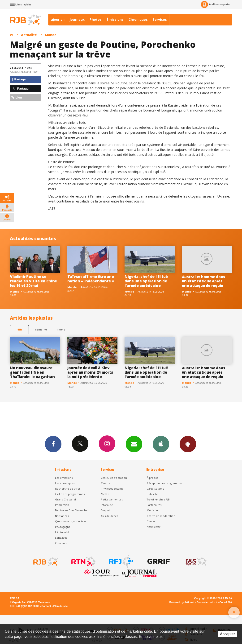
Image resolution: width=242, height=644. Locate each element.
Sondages (61, 538)
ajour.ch (58, 19)
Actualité (29, 35)
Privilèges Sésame (112, 489)
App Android (188, 444)
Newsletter (154, 527)
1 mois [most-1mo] (61, 329)
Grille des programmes (70, 494)
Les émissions (64, 478)
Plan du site (60, 606)
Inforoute (107, 505)
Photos (96, 19)
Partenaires (154, 505)
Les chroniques (65, 483)
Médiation (153, 510)
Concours (61, 543)
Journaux (77, 19)
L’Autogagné (63, 527)
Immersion (62, 505)
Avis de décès (109, 516)
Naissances (62, 516)
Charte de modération (161, 516)
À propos (152, 478)
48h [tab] (19, 329)
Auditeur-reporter (216, 4)
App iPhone (161, 444)
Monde (51, 35)
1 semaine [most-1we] (40, 329)
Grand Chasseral (65, 499)
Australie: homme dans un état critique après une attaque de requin (204, 281)
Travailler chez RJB (158, 499)
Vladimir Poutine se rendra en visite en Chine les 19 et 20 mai (33, 281)
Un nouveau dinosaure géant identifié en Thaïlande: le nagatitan (32, 372)
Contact (152, 521)
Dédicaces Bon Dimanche (71, 510)
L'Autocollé (62, 532)
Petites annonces (112, 499)
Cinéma (106, 483)
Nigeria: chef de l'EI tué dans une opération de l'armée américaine (146, 281)
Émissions (115, 19)
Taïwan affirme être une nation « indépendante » (91, 279)
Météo (105, 494)
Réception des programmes (164, 483)
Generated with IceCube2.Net (214, 602)
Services (160, 19)
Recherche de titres (68, 489)
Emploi (105, 510)
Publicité (152, 494)
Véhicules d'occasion (114, 478)
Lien (17, 97)
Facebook (53, 444)
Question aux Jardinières (71, 521)
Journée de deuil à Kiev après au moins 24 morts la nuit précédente (90, 372)
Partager (19, 79)
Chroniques (138, 19)
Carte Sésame (156, 489)
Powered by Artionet (182, 602)
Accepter (227, 634)
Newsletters (134, 444)
